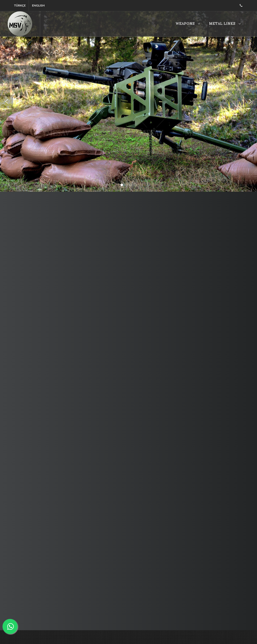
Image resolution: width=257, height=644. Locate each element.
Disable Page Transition (128, 630)
